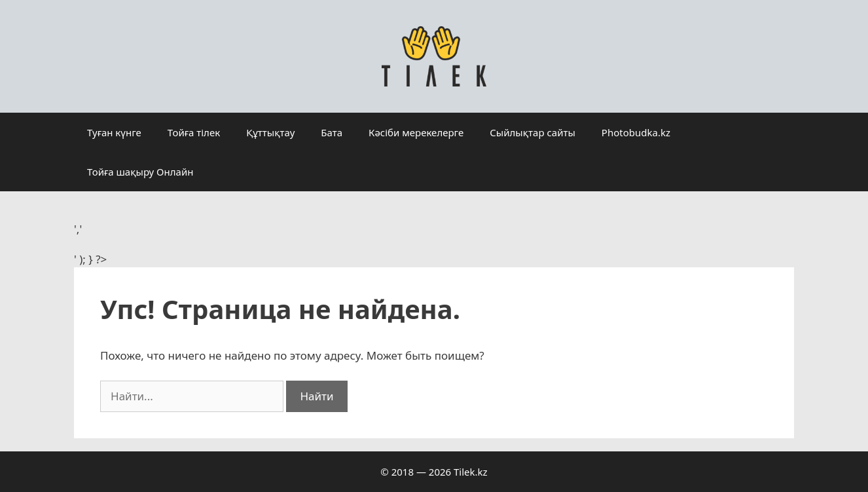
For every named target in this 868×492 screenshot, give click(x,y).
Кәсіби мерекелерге (416, 132)
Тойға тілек (194, 132)
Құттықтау (270, 132)
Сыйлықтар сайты (533, 132)
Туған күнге (114, 132)
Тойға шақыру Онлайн (140, 172)
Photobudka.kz (636, 132)
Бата (332, 132)
